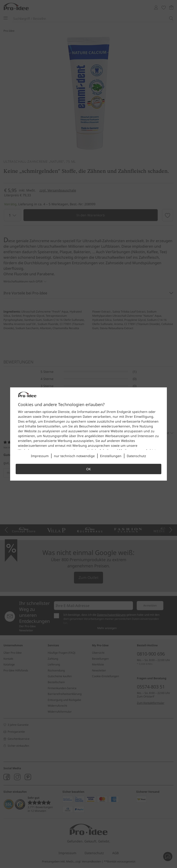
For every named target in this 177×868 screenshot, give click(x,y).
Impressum (40, 456)
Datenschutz (136, 456)
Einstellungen (111, 456)
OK (88, 469)
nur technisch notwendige (74, 456)
